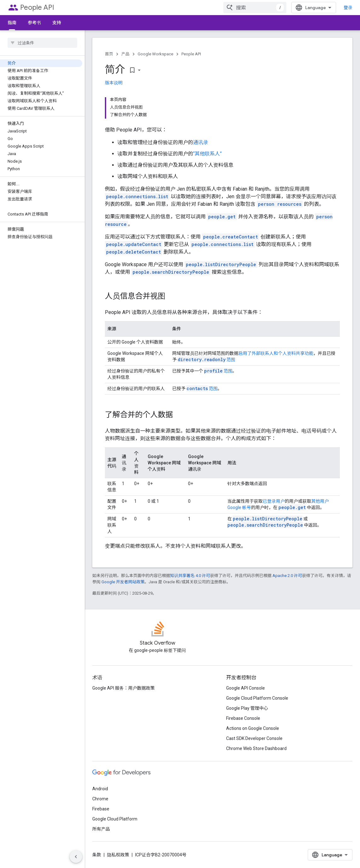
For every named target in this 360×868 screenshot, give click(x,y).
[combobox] (255, 8)
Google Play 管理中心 (247, 708)
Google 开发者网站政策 (123, 582)
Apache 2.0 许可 (287, 576)
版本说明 (114, 83)
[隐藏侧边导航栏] (76, 857)
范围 (206, 360)
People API (37, 7)
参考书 (34, 23)
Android (100, 789)
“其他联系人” (207, 154)
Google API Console (246, 688)
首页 (109, 54)
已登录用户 (274, 501)
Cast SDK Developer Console (254, 738)
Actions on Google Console (253, 728)
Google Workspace (155, 54)
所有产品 (101, 829)
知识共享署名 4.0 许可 (190, 576)
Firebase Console (243, 718)
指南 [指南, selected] (12, 23)
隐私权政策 (118, 855)
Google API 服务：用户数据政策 (123, 688)
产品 (125, 54)
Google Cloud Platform (115, 819)
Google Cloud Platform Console (257, 698)
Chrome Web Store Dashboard (256, 748)
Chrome (100, 799)
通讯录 (201, 142)
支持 (57, 23)
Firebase (101, 809)
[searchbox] (42, 43)
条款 (97, 855)
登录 (348, 8)
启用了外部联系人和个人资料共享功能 (276, 353)
